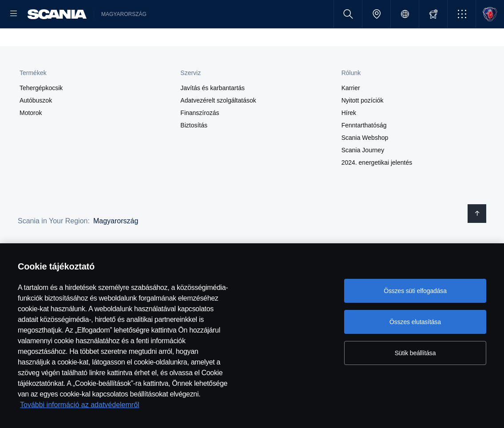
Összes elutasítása (415, 322)
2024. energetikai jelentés (377, 191)
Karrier (351, 116)
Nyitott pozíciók (363, 129)
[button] (462, 14)
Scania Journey (363, 178)
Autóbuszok (36, 129)
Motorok (31, 141)
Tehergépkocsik (41, 116)
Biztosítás (194, 154)
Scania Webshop (365, 166)
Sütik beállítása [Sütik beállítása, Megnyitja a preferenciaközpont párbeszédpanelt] (415, 353)
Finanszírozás (200, 141)
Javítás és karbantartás (212, 116)
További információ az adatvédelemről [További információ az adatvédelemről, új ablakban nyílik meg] (80, 405)
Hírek (349, 141)
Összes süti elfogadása (415, 291)
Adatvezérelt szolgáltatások (218, 129)
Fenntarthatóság (364, 154)
